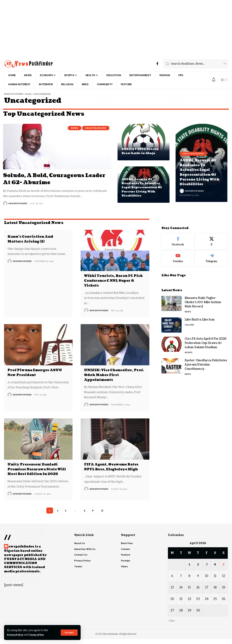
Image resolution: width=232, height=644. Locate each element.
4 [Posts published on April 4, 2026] (215, 569)
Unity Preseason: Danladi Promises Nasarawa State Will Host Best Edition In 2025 (36, 471)
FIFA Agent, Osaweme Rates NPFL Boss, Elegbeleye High (115, 466)
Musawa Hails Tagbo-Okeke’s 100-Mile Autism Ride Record (203, 294)
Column (189, 317)
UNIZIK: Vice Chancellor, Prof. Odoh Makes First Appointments (112, 375)
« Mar (171, 626)
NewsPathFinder (18, 203)
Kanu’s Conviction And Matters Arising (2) (33, 239)
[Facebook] (157, 64)
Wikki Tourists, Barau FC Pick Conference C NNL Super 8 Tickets (112, 281)
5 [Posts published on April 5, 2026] (224, 569)
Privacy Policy (17, 635)
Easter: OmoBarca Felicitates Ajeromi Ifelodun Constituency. (206, 357)
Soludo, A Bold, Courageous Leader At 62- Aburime (48, 179)
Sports (188, 344)
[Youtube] (178, 250)
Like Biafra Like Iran (200, 311)
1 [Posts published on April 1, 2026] (189, 569)
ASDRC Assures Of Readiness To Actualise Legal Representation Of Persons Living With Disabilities (143, 187)
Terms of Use (41, 635)
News (71, 128)
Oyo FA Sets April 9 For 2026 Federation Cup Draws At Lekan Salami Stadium (205, 335)
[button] (69, 632)
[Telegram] (212, 250)
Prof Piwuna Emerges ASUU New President (38, 372)
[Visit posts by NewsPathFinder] (5, 203)
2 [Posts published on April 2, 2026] (198, 569)
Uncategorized (94, 128)
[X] (212, 233)
